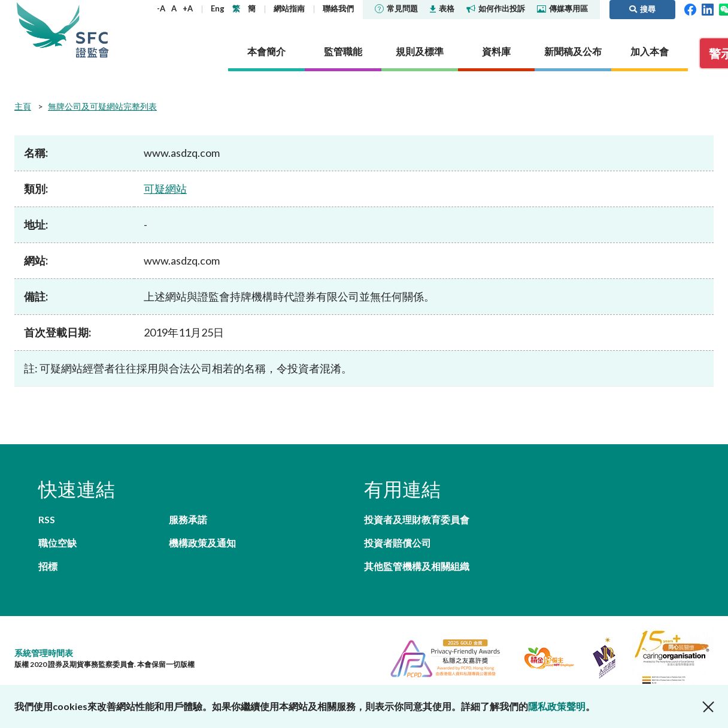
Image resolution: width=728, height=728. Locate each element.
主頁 (23, 106)
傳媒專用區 (562, 8)
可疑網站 (165, 189)
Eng (218, 8)
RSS (47, 519)
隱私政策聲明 (557, 706)
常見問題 (396, 8)
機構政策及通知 (202, 543)
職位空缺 (57, 543)
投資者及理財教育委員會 (417, 519)
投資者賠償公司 (398, 543)
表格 (442, 8)
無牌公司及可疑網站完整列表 (102, 106)
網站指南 (289, 8)
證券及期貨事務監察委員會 (92, 30)
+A (188, 8)
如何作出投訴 (496, 8)
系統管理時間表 (44, 653)
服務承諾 (188, 519)
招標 (48, 566)
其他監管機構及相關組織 (417, 566)
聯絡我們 (338, 8)
